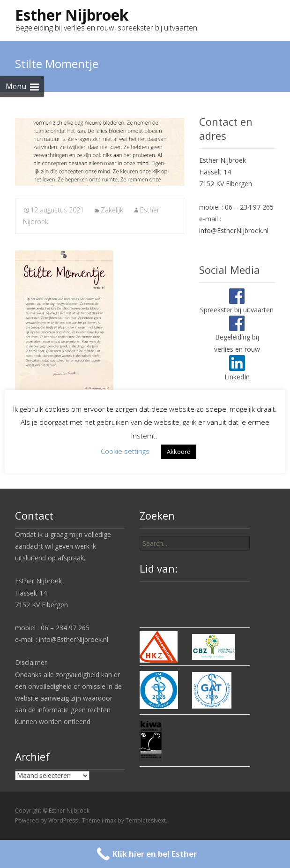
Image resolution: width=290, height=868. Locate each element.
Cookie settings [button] (125, 451)
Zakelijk (112, 210)
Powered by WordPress (47, 820)
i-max (110, 820)
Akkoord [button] (179, 452)
